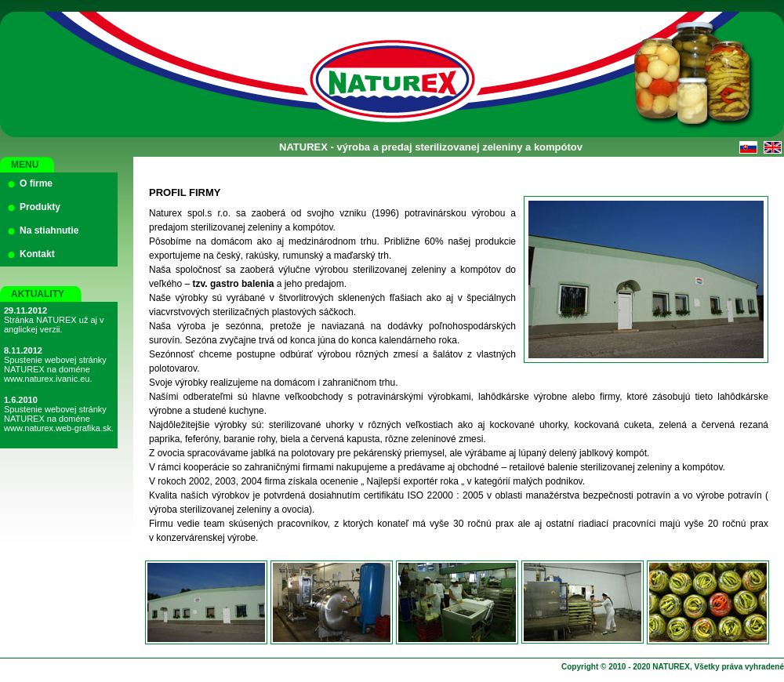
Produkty (40, 207)
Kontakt (37, 254)
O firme (36, 183)
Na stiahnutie (49, 230)
